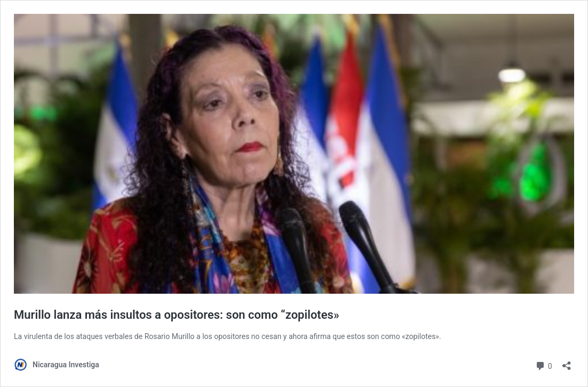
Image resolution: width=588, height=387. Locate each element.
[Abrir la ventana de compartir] (567, 362)
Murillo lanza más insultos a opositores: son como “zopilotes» (177, 315)
